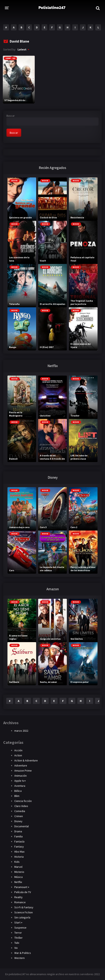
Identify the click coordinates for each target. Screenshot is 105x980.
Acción (18, 750)
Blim (17, 796)
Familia (18, 836)
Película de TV (23, 892)
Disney (18, 821)
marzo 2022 (21, 731)
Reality (18, 897)
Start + (18, 922)
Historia (19, 857)
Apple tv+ (20, 781)
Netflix (18, 882)
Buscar (11, 116)
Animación (20, 776)
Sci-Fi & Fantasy (24, 907)
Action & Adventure (26, 760)
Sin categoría (22, 917)
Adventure (21, 765)
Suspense (20, 928)
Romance (20, 902)
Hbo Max (19, 852)
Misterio (19, 872)
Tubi (17, 943)
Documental (22, 826)
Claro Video (21, 806)
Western (19, 958)
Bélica (18, 791)
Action (18, 755)
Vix (16, 948)
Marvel (18, 867)
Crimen (19, 816)
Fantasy (19, 847)
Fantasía (19, 841)
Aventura (20, 786)
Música (18, 877)
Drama (18, 831)
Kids (17, 862)
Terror (18, 933)
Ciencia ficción (23, 801)
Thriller (18, 938)
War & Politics (23, 953)
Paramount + (22, 887)
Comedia (20, 811)
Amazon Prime (23, 771)
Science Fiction (24, 912)
